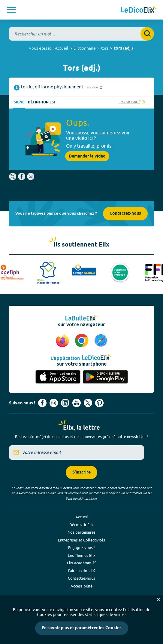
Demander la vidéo (87, 156)
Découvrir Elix (81, 525)
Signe (19, 102)
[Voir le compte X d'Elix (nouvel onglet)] (88, 403)
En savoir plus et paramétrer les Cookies (82, 628)
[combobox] (81, 34)
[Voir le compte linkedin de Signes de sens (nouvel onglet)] (65, 403)
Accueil (62, 48)
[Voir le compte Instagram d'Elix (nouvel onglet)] (54, 403)
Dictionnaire (85, 48)
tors (105, 48)
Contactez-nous (125, 214)
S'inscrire (81, 472)
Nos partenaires (81, 532)
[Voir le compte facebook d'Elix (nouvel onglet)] (42, 403)
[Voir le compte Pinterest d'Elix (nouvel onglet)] (99, 403)
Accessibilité (81, 586)
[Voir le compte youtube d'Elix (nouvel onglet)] (77, 403)
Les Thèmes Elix (82, 555)
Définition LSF (42, 102)
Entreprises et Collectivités (81, 540)
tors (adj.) (123, 49)
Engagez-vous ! (81, 547)
